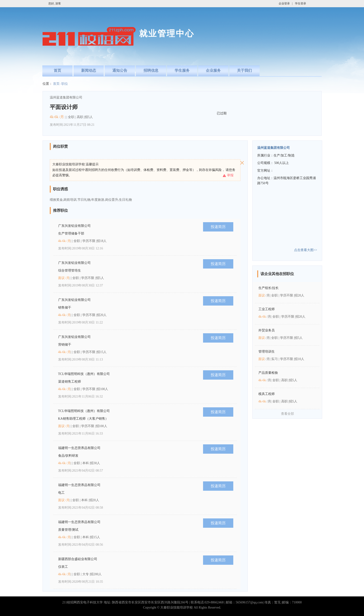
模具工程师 (267, 394)
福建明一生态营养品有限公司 (79, 448)
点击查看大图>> (306, 250)
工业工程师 (267, 309)
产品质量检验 (268, 373)
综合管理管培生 (70, 271)
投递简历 (218, 227)
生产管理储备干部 (71, 233)
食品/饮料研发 (68, 456)
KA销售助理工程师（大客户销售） (83, 419)
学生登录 (301, 3)
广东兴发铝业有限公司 (74, 226)
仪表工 (63, 567)
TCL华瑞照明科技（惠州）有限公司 (84, 374)
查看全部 (287, 414)
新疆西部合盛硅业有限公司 (78, 559)
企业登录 (284, 3)
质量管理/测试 (68, 530)
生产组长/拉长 (269, 288)
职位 (65, 84)
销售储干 (65, 308)
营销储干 (65, 345)
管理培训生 (267, 352)
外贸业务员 (267, 330)
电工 (61, 493)
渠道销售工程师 (70, 382)
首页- (57, 84)
